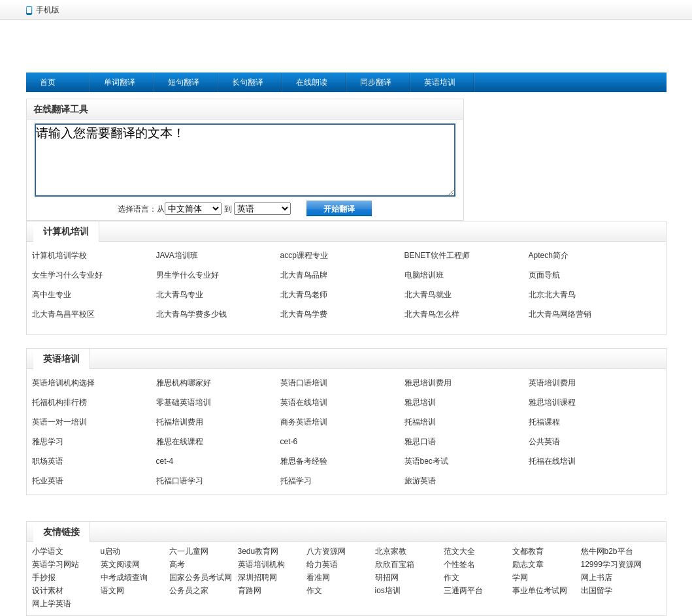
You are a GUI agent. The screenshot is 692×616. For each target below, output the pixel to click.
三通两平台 (463, 591)
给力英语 (322, 564)
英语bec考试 (426, 461)
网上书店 (597, 577)
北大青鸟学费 (304, 314)
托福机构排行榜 (59, 402)
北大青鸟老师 (304, 295)
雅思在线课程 (180, 442)
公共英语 (544, 442)
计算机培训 (66, 231)
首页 (48, 82)
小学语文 (48, 551)
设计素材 (48, 591)
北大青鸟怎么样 (432, 314)
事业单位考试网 (540, 591)
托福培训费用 (180, 422)
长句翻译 (248, 82)
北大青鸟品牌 (304, 275)
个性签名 (459, 564)
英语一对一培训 (59, 422)
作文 (452, 577)
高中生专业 (52, 295)
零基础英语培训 (184, 402)
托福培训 (420, 422)
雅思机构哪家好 (184, 383)
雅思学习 (48, 442)
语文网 (112, 591)
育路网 (250, 591)
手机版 (48, 10)
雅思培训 (420, 402)
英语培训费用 (552, 383)
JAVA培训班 (177, 255)
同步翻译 (376, 82)
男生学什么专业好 (188, 275)
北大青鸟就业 (428, 295)
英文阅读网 (120, 564)
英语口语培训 (304, 383)
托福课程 (544, 422)
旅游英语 (420, 481)
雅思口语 (420, 442)
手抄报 (44, 577)
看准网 (318, 577)
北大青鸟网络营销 (560, 314)
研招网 (387, 577)
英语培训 (440, 82)
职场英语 (48, 461)
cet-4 (165, 461)
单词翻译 (120, 82)
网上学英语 (52, 604)
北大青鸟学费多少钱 (191, 314)
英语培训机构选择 (63, 383)
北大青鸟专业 (180, 295)
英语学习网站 (56, 564)
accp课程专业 (304, 255)
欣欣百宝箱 (395, 564)
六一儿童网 (189, 551)
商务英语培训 (304, 422)
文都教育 (528, 551)
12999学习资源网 (611, 564)
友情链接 (61, 532)
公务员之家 (189, 591)
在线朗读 (312, 82)
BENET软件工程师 (437, 255)
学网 (520, 577)
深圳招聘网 (257, 577)
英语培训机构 (261, 564)
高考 (177, 564)
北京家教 (391, 551)
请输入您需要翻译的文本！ (245, 160)
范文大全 (459, 551)
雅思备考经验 (304, 461)
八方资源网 (326, 551)
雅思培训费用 (428, 383)
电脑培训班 (424, 275)
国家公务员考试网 (201, 577)
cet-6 (289, 442)
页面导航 (544, 275)
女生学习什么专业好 (67, 275)
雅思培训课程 (552, 402)
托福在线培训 (552, 461)
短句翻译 (184, 82)
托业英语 (48, 481)
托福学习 (296, 481)
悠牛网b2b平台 (607, 551)
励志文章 (528, 564)
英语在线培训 (304, 402)
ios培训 (388, 591)
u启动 (111, 551)
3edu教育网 (258, 551)
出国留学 (597, 591)
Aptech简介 (549, 255)
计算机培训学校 (59, 255)
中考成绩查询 (124, 577)
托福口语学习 (180, 481)
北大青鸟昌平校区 (63, 314)
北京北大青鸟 (552, 295)
